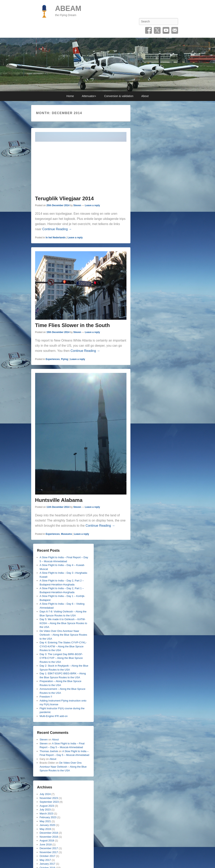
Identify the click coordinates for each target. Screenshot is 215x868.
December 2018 (49, 833)
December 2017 (49, 848)
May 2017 (45, 860)
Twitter (157, 30)
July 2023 (45, 810)
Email (175, 30)
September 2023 (49, 802)
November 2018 (49, 837)
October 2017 (48, 856)
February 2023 (48, 817)
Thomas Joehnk (49, 751)
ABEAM (68, 8)
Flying (64, 359)
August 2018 (47, 841)
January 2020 (48, 825)
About (145, 96)
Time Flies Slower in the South (73, 325)
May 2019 (45, 829)
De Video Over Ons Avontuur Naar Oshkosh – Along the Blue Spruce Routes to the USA (63, 635)
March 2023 (47, 814)
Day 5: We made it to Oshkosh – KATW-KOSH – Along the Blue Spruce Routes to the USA (63, 623)
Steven (77, 205)
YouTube (166, 30)
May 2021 (45, 821)
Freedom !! (46, 697)
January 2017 (48, 864)
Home (70, 96)
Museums (66, 534)
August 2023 (47, 806)
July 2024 (45, 794)
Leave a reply (92, 205)
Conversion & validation (119, 96)
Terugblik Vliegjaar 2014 (65, 198)
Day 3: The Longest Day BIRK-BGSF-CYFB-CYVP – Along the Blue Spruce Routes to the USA (61, 658)
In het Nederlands (56, 238)
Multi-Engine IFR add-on (54, 716)
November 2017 (49, 852)
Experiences (53, 359)
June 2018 (46, 844)
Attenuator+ (89, 96)
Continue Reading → (57, 229)
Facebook (148, 30)
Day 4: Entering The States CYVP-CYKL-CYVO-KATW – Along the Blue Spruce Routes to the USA (63, 646)
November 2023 (49, 798)
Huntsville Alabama (59, 500)
